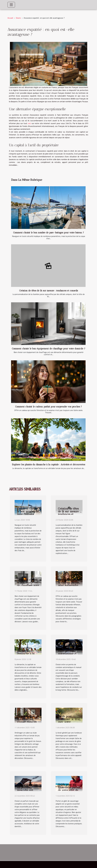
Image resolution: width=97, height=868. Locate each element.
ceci (29, 123)
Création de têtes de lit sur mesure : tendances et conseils (49, 291)
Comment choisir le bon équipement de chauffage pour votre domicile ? (49, 349)
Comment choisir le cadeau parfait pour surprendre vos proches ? (48, 407)
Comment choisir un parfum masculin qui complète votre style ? (27, 790)
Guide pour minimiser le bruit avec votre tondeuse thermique (69, 722)
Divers (18, 18)
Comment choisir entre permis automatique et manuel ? (68, 652)
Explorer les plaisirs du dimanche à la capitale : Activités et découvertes (49, 465)
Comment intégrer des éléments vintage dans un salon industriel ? (28, 721)
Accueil (10, 18)
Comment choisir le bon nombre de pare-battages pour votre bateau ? (49, 233)
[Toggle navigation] (11, 5)
